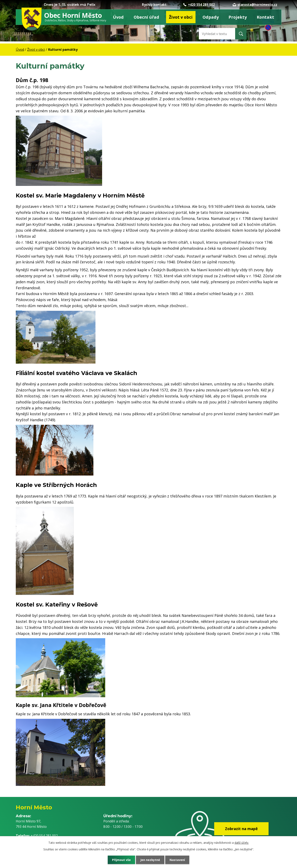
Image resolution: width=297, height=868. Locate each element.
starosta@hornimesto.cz (255, 5)
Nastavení (177, 860)
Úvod (118, 17)
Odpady (211, 17)
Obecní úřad (146, 17)
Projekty (238, 17)
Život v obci (181, 17)
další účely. (242, 843)
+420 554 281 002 (199, 5)
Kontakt (265, 17)
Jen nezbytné (150, 860)
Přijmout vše (121, 860)
